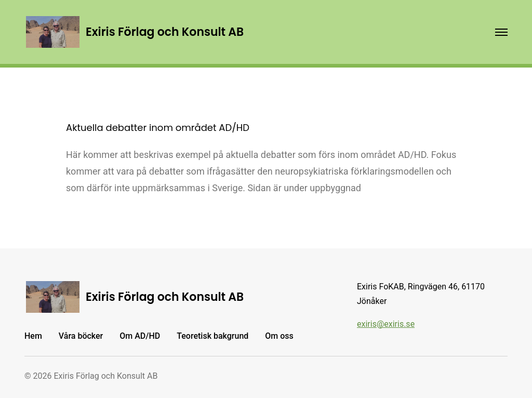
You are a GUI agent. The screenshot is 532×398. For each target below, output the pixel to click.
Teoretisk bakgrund (212, 336)
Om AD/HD (140, 336)
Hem (33, 336)
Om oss (279, 336)
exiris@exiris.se (386, 324)
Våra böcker (81, 336)
